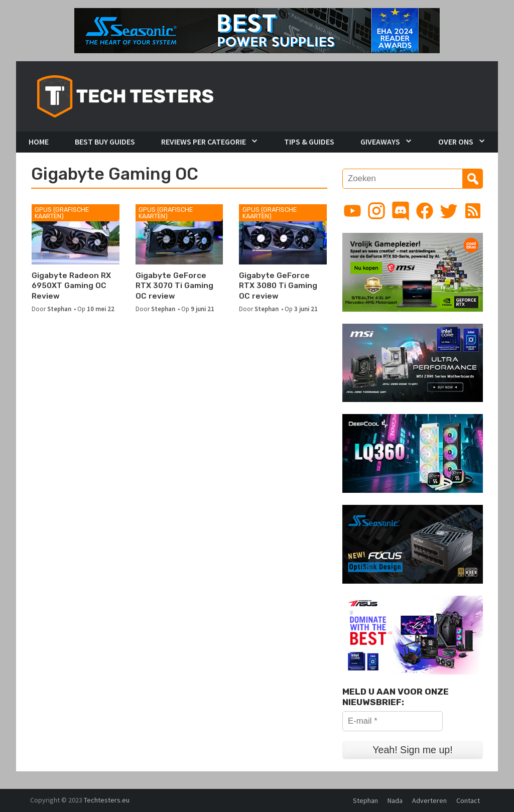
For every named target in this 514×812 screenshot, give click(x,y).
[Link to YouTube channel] (352, 211)
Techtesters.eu (107, 800)
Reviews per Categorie (204, 142)
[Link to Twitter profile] (449, 211)
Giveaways (380, 142)
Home (39, 142)
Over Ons (456, 142)
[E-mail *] (393, 721)
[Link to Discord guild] (401, 211)
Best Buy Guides (105, 142)
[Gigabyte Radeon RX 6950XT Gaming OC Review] (76, 234)
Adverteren (429, 800)
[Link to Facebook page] (425, 211)
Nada (395, 800)
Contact (468, 800)
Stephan (59, 309)
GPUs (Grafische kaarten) (62, 213)
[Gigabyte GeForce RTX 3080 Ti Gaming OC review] (283, 234)
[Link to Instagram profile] (376, 211)
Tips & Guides (309, 142)
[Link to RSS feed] (473, 211)
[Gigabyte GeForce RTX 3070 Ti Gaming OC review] (179, 234)
